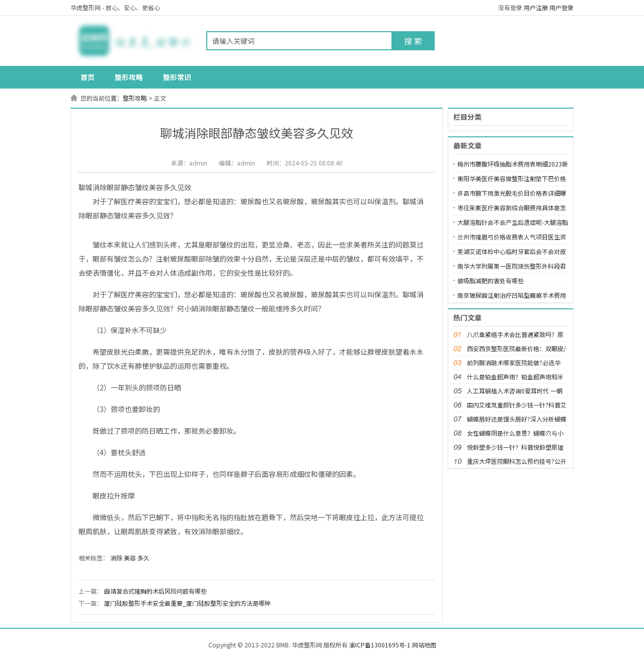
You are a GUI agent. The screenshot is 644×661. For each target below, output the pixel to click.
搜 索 (413, 41)
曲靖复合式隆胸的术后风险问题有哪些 (155, 591)
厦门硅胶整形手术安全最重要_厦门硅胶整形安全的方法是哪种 (187, 603)
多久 (143, 558)
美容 (130, 558)
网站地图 (424, 645)
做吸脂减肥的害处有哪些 (491, 280)
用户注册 (536, 7)
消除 (116, 558)
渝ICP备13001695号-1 (380, 645)
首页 (88, 77)
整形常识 (177, 77)
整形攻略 (129, 77)
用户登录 (561, 7)
